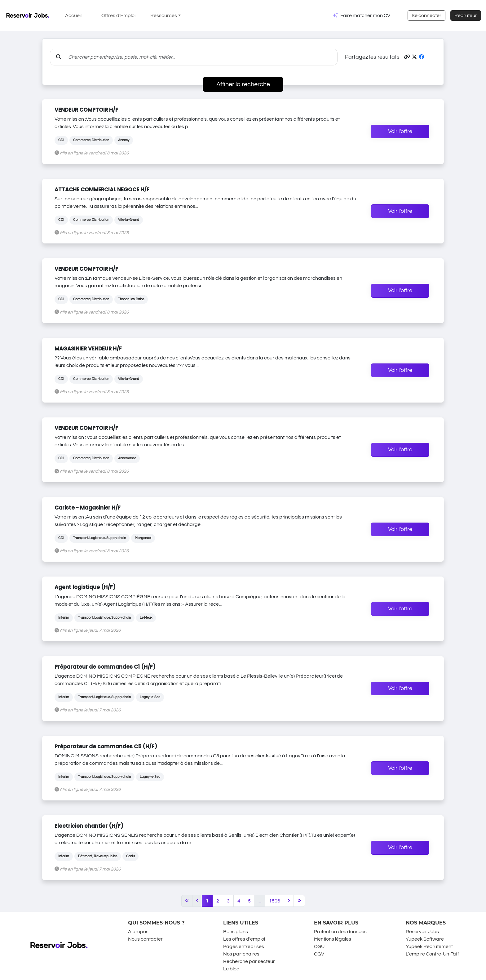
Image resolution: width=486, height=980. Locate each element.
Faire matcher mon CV (365, 16)
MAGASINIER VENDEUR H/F (88, 349)
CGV (319, 954)
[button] (407, 57)
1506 (275, 901)
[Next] (289, 901)
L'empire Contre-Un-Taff (432, 954)
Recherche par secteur (249, 961)
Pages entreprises (244, 947)
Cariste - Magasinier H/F (88, 508)
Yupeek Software (425, 939)
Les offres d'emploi (244, 939)
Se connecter (426, 16)
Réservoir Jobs (422, 932)
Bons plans (236, 932)
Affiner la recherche (243, 84)
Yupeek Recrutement (429, 947)
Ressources (164, 16)
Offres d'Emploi (118, 16)
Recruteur (466, 16)
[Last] (299, 901)
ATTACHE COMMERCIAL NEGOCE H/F (102, 189)
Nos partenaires (241, 954)
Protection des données (340, 932)
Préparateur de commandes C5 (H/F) (106, 746)
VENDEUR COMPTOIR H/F (86, 110)
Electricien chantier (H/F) (89, 826)
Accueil (73, 16)
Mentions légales (333, 939)
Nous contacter (145, 939)
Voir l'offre (400, 131)
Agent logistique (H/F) (85, 587)
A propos (138, 932)
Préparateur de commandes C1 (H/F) (105, 667)
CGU (319, 947)
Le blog (231, 969)
